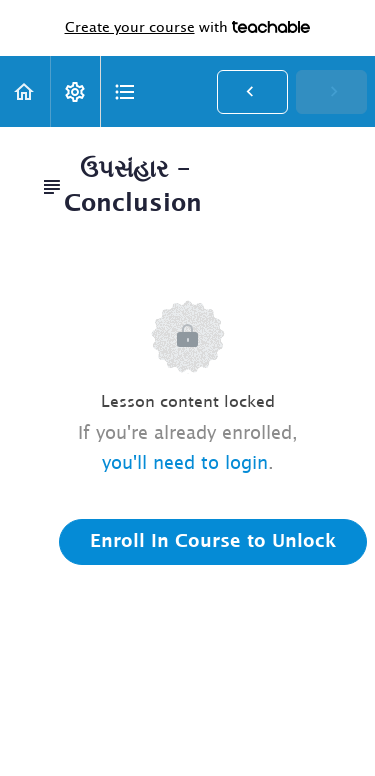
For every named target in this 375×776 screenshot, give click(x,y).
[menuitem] (75, 91)
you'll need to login (185, 464)
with (188, 28)
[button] (25, 91)
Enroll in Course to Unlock (213, 542)
